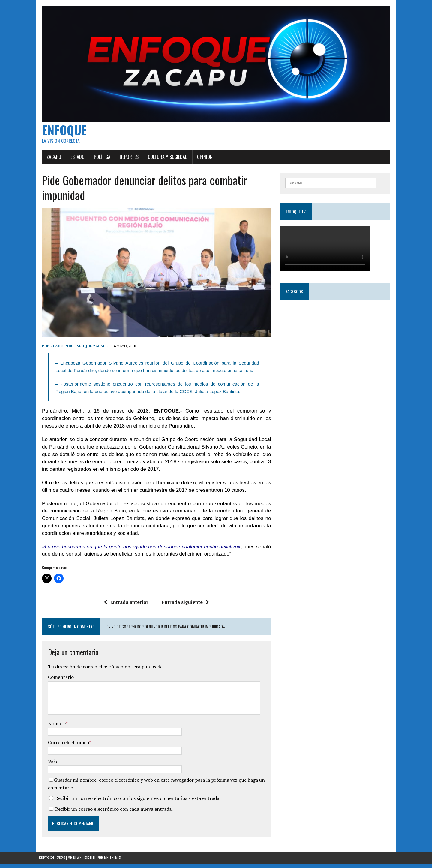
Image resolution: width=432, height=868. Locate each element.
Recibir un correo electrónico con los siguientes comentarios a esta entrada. (135, 803)
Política (99, 159)
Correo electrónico (66, 747)
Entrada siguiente (184, 607)
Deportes (126, 159)
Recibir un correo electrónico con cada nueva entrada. (111, 813)
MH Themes (113, 862)
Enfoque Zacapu (88, 350)
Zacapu (51, 159)
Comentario (58, 682)
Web (50, 765)
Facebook (295, 294)
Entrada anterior (125, 607)
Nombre (54, 728)
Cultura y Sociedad (165, 159)
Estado (75, 159)
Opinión (202, 159)
